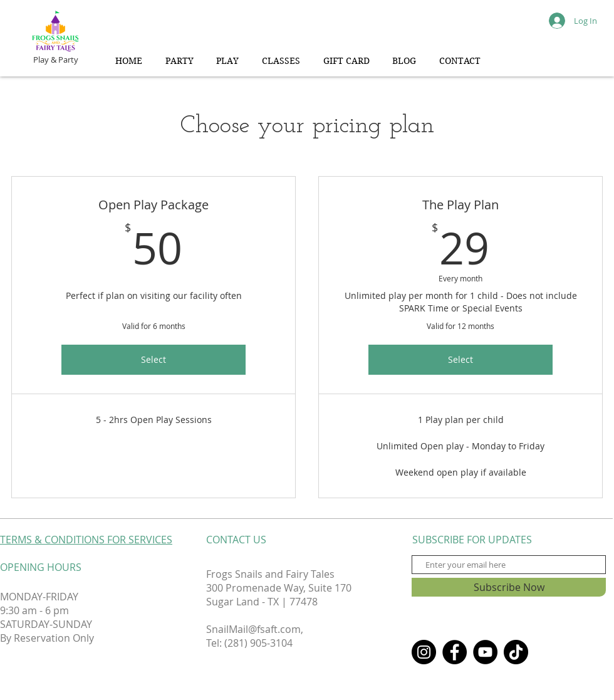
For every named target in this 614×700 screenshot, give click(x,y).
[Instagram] (424, 652)
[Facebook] (455, 652)
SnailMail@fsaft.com (253, 629)
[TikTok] (516, 652)
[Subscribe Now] (509, 587)
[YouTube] (485, 652)
